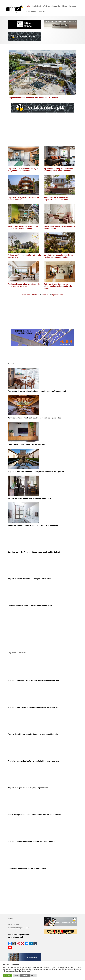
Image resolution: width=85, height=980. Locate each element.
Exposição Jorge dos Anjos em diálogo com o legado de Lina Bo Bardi (34, 552)
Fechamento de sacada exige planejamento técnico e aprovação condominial (37, 391)
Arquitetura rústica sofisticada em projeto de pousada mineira (31, 841)
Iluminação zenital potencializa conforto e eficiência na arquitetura (33, 525)
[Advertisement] (37, 129)
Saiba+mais (25, 975)
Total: (10, 924)
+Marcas (65, 6)
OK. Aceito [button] (8, 975)
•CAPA (28, 6)
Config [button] (33, 975)
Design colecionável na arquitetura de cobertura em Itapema (24, 285)
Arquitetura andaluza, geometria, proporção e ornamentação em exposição (36, 472)
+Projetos (46, 6)
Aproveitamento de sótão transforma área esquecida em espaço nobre (34, 418)
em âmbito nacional (15, 937)
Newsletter (73, 6)
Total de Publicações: (16, 928)
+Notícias (36, 295)
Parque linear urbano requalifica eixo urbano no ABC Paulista (33, 98)
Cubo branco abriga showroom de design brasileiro (27, 868)
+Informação (56, 6)
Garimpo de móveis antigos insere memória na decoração (30, 498)
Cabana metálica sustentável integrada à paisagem (24, 256)
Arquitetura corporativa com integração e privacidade (28, 788)
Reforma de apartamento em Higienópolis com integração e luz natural (58, 286)
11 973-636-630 (31, 12)
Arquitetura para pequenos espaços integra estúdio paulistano (23, 170)
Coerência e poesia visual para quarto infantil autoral (60, 227)
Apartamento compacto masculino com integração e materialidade (59, 170)
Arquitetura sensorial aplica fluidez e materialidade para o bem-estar (34, 761)
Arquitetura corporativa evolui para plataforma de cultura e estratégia (34, 681)
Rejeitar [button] (16, 975)
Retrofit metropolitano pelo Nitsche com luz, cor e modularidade (23, 227)
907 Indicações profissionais (19, 935)
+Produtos (45, 295)
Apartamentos (58, 295)
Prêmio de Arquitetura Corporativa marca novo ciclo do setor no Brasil (34, 815)
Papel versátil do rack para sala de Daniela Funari (26, 445)
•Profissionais (37, 6)
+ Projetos (26, 295)
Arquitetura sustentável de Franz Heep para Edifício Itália (29, 579)
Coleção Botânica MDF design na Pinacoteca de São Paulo (30, 606)
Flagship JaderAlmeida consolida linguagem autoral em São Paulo (33, 734)
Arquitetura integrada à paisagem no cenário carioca (23, 198)
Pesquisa (42, 12)
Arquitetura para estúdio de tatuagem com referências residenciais (33, 707)
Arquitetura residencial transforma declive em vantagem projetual (59, 256)
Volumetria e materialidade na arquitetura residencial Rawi (57, 198)
